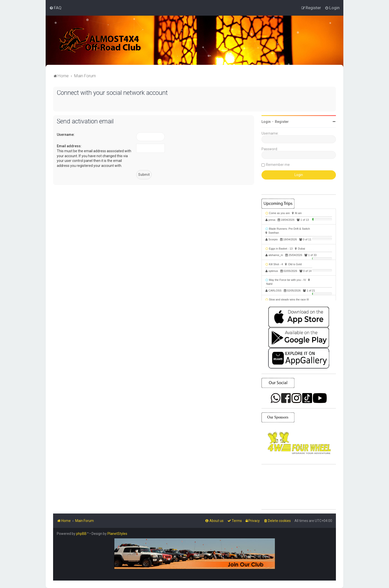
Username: (66, 135)
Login (266, 122)
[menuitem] (55, 8)
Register (282, 122)
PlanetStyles (117, 534)
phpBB (81, 534)
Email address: (69, 146)
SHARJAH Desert (299, 487)
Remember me (278, 165)
